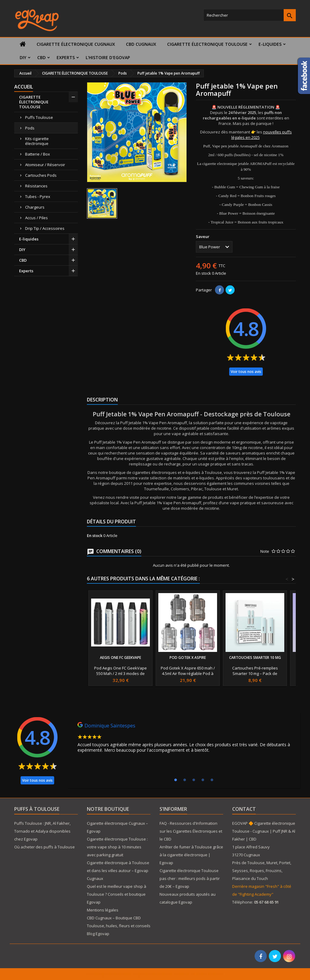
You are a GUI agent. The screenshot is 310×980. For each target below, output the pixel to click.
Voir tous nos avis (246, 372)
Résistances (36, 186)
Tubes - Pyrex (38, 196)
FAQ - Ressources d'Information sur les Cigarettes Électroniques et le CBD (191, 831)
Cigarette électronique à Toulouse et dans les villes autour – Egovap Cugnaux (118, 871)
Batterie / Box (38, 154)
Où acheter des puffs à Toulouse (45, 847)
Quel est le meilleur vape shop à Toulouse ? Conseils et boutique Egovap (117, 894)
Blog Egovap (98, 934)
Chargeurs (35, 207)
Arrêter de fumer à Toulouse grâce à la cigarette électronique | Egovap (191, 855)
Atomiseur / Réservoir (45, 165)
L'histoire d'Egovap (108, 57)
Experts (66, 57)
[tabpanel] (184, 739)
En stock (203, 273)
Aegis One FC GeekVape (120, 658)
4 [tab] (203, 780)
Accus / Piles (36, 218)
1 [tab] (176, 780)
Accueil (24, 87)
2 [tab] (185, 780)
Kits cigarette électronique (37, 141)
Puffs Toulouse (39, 117)
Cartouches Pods (41, 175)
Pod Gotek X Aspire (188, 658)
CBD (41, 57)
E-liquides (270, 44)
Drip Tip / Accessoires (45, 228)
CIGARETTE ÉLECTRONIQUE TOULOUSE (207, 44)
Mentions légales (103, 910)
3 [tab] (194, 780)
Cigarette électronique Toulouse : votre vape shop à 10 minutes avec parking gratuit (117, 847)
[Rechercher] (250, 15)
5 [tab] (212, 780)
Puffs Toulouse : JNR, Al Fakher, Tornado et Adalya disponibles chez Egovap (42, 831)
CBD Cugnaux (141, 44)
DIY (23, 57)
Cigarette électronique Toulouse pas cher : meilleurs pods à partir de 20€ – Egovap (190, 878)
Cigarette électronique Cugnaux (76, 44)
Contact (244, 809)
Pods (30, 128)
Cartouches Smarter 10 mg (255, 658)
